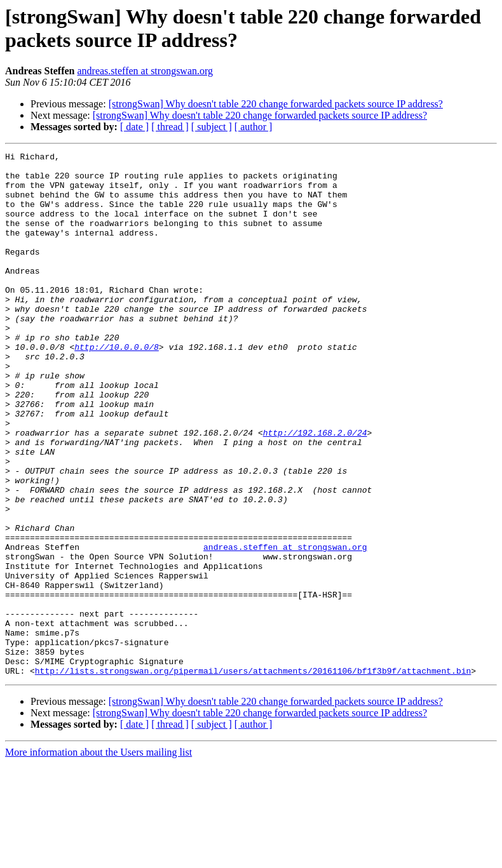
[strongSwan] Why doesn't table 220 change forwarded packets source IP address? (276, 104)
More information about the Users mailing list (98, 857)
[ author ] (254, 127)
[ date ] (134, 127)
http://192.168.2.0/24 (315, 490)
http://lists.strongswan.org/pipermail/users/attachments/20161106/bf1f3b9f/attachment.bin (253, 775)
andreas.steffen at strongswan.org (145, 71)
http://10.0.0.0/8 (117, 387)
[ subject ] (212, 127)
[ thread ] (170, 127)
